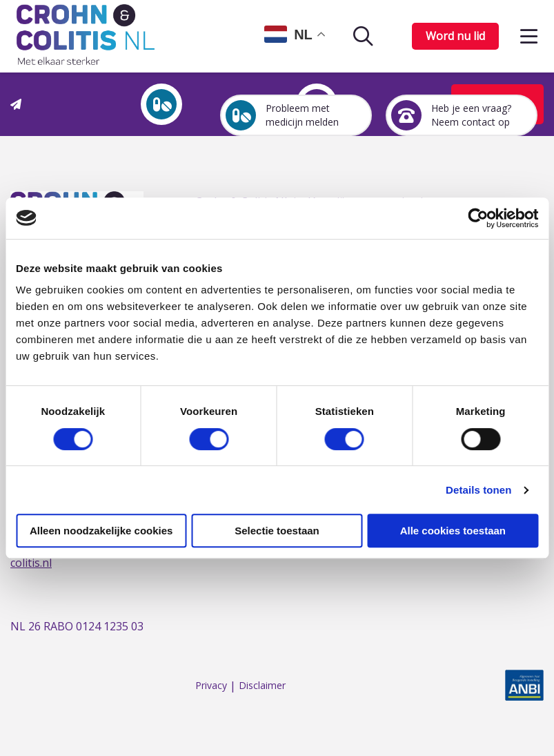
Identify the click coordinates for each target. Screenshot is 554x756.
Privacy (211, 686)
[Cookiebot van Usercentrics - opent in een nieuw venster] (478, 218)
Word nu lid (455, 36)
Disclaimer (262, 686)
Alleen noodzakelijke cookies (101, 531)
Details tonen (478, 490)
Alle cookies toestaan (453, 531)
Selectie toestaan (277, 531)
